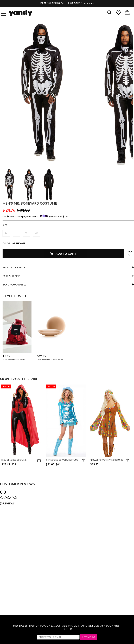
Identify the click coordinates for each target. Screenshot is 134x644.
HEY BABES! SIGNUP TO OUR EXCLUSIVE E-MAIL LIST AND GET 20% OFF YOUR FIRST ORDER (67, 627)
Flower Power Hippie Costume (106, 460)
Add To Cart (63, 254)
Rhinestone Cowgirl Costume (62, 460)
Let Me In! (88, 637)
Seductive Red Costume (14, 460)
